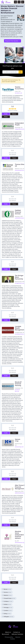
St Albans (7, 601)
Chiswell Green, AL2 (20, 332)
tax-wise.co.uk (18, 93)
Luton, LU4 (18, 91)
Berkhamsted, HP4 (20, 282)
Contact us (17, 632)
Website (14, 114)
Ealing (6, 614)
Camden (7, 610)
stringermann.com (20, 283)
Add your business (17, 634)
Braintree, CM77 (19, 216)
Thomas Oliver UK (20, 165)
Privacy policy (9, 637)
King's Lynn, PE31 (19, 491)
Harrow (7, 592)
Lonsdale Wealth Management (20, 328)
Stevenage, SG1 (19, 127)
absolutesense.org (20, 542)
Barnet (7, 589)
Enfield (7, 604)
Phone (6, 117)
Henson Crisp (18, 440)
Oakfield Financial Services (18, 212)
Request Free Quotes (12, 41)
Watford (7, 595)
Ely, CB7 (17, 541)
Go (21, 72)
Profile (6, 114)
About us (8, 632)
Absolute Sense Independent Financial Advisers (19, 535)
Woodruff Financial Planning (18, 384)
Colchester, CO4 (19, 388)
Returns (18, 637)
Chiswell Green (9, 598)
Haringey (7, 607)
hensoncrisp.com (19, 447)
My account (5, 634)
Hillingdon (8, 617)
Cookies (12, 639)
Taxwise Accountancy (19, 88)
